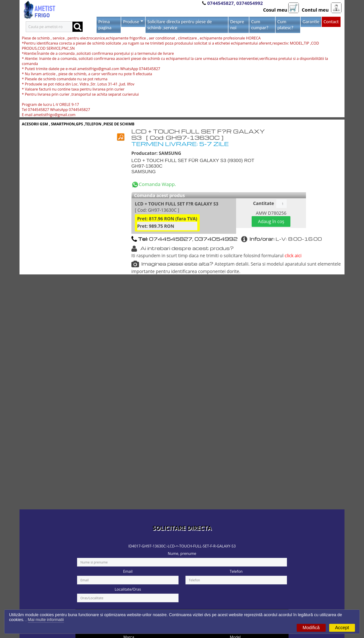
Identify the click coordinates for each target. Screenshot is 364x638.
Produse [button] (131, 22)
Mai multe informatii (46, 620)
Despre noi (237, 25)
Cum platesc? (285, 25)
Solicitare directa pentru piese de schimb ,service (180, 25)
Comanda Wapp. (154, 184)
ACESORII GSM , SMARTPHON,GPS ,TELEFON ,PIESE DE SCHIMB (78, 124)
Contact (331, 22)
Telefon (236, 571)
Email (128, 571)
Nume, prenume (182, 553)
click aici (293, 256)
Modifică (311, 628)
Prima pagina (105, 25)
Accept (342, 628)
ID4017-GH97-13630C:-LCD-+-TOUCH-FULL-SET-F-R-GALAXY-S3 (182, 546)
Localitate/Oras (128, 589)
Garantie (311, 22)
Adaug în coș (271, 221)
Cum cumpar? (260, 25)
